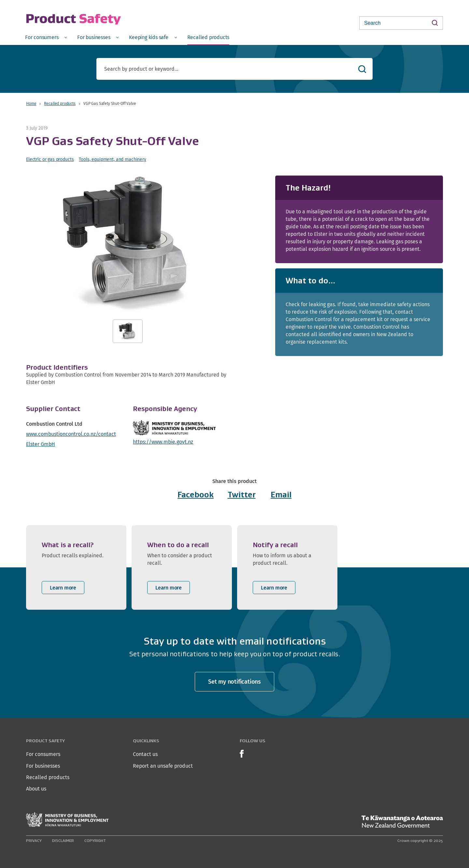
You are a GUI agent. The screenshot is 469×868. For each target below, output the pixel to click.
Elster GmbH (41, 444)
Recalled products (60, 103)
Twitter (242, 495)
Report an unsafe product (163, 766)
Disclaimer (63, 840)
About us (36, 789)
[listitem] (76, 568)
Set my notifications (234, 682)
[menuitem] (46, 37)
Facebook (196, 495)
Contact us (145, 754)
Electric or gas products (50, 159)
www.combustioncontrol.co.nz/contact (71, 434)
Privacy (34, 840)
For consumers (43, 754)
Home (31, 103)
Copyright (95, 840)
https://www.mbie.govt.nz (163, 442)
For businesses (43, 766)
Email (281, 495)
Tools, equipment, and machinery (112, 159)
